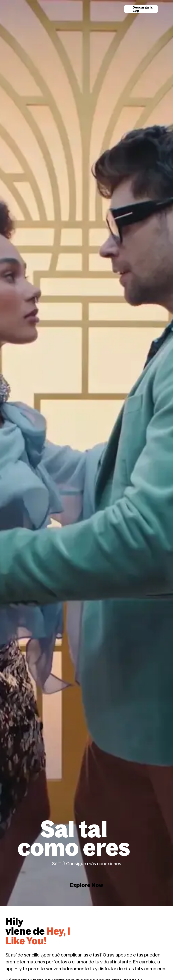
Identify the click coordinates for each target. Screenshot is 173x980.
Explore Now (86, 867)
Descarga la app (142, 9)
